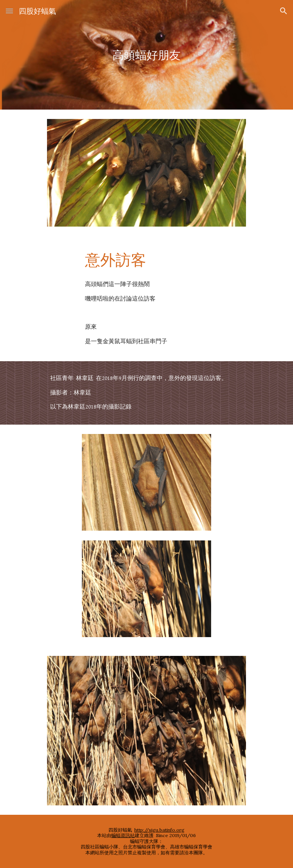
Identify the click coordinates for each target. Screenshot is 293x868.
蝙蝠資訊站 (123, 835)
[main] (146, 55)
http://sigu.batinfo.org (159, 830)
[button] (9, 11)
